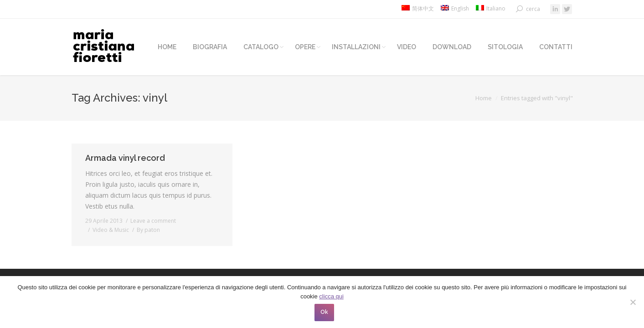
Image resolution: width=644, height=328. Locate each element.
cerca (533, 9)
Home (484, 98)
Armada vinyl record (125, 158)
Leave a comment (153, 221)
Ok (324, 312)
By (148, 230)
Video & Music (111, 230)
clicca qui (331, 296)
